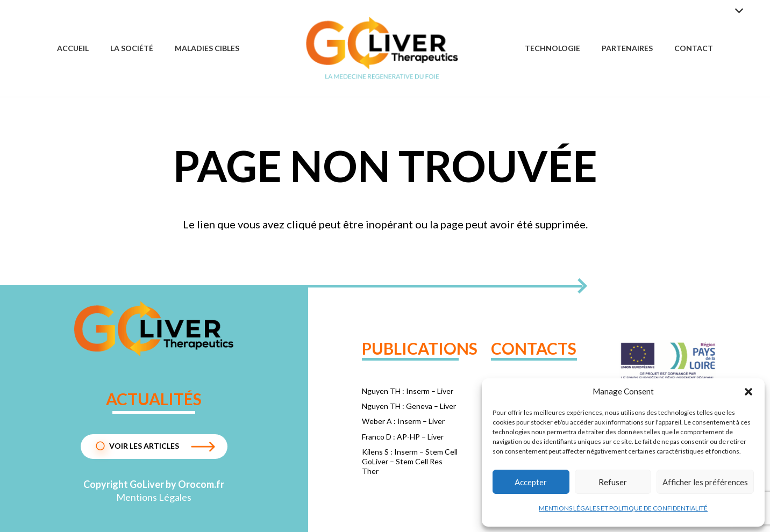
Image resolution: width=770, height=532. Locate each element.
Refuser (613, 482)
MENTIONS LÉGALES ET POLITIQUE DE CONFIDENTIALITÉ (623, 508)
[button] (748, 392)
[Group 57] (382, 48)
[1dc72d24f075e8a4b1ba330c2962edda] (154, 329)
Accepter (531, 482)
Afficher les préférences (705, 482)
